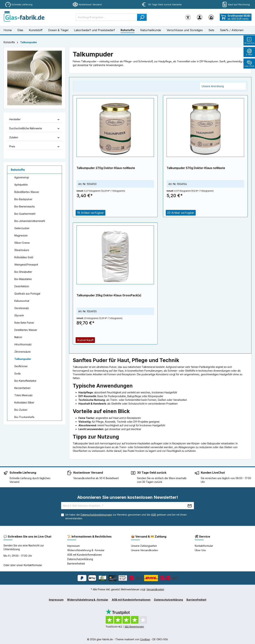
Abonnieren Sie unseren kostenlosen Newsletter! (128, 497)
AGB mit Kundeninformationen (85, 555)
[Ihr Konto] (200, 17)
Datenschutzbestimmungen (96, 515)
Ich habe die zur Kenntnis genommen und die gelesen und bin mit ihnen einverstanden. (126, 516)
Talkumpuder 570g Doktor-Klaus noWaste (196, 168)
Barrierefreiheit (76, 563)
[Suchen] (142, 17)
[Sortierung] (223, 86)
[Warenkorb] (211, 17)
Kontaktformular (33, 565)
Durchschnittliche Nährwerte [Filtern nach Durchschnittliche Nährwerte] (35, 128)
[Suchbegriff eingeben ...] (107, 17)
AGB (154, 515)
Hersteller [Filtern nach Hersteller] (35, 119)
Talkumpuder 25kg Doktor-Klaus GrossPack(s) (109, 295)
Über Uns (200, 550)
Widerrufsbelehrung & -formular (86, 550)
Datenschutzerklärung (80, 559)
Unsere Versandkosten (144, 550)
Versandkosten (155, 589)
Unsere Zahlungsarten (144, 546)
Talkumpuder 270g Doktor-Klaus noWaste (106, 168)
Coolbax (145, 639)
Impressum (73, 546)
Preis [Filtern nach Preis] (35, 146)
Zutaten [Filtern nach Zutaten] (35, 137)
